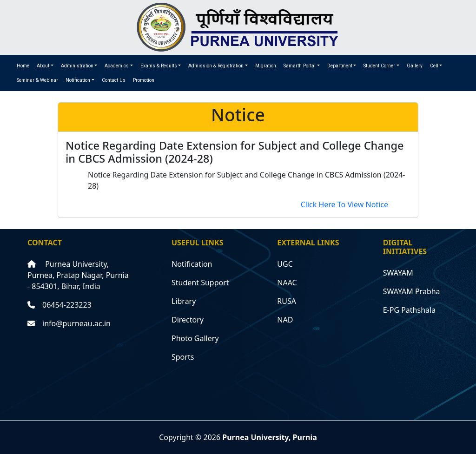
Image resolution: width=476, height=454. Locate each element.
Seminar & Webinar (37, 80)
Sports (183, 357)
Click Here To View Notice (344, 204)
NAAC (287, 283)
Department (340, 66)
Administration (77, 66)
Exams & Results (159, 66)
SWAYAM (398, 273)
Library (184, 301)
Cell (434, 66)
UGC (285, 264)
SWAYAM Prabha (412, 291)
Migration (266, 66)
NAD (285, 320)
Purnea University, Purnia (270, 437)
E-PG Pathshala (410, 310)
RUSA (287, 301)
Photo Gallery (195, 338)
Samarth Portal (300, 66)
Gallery (415, 66)
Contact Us (114, 80)
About (43, 66)
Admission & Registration (216, 66)
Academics (117, 66)
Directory (188, 320)
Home (23, 66)
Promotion (144, 80)
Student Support (200, 283)
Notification (78, 80)
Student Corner (379, 66)
